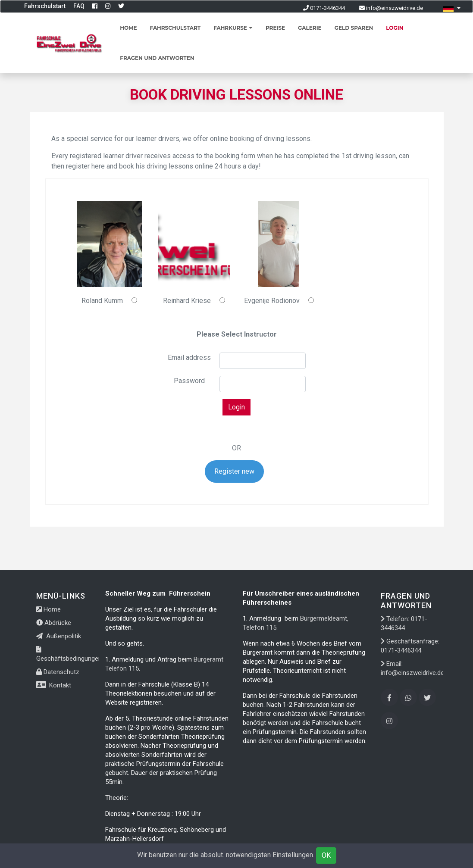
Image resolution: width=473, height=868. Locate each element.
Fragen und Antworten (157, 58)
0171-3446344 (324, 8)
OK (326, 855)
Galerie (310, 28)
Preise (275, 28)
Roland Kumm (102, 301)
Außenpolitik (59, 636)
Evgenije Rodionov (272, 301)
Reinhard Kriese (187, 301)
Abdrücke (54, 623)
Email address (189, 358)
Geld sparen (354, 28)
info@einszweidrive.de (391, 8)
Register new (234, 471)
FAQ (79, 6)
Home (128, 28)
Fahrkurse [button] (233, 28)
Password (189, 381)
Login (395, 28)
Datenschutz (58, 672)
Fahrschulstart (45, 6)
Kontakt (54, 685)
